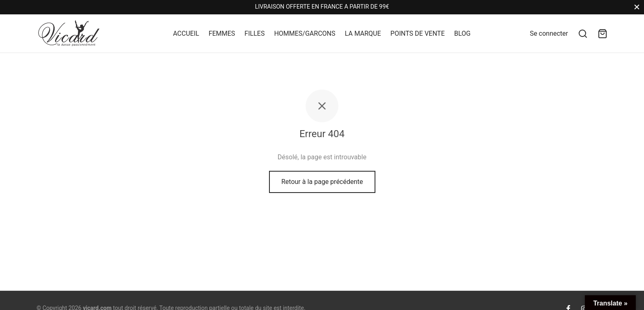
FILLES (254, 33)
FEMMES (222, 33)
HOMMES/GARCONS (305, 33)
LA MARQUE (363, 33)
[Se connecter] (549, 33)
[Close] (637, 7)
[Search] (583, 34)
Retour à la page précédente (322, 183)
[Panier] (603, 34)
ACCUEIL (186, 33)
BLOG (462, 33)
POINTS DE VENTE (418, 33)
